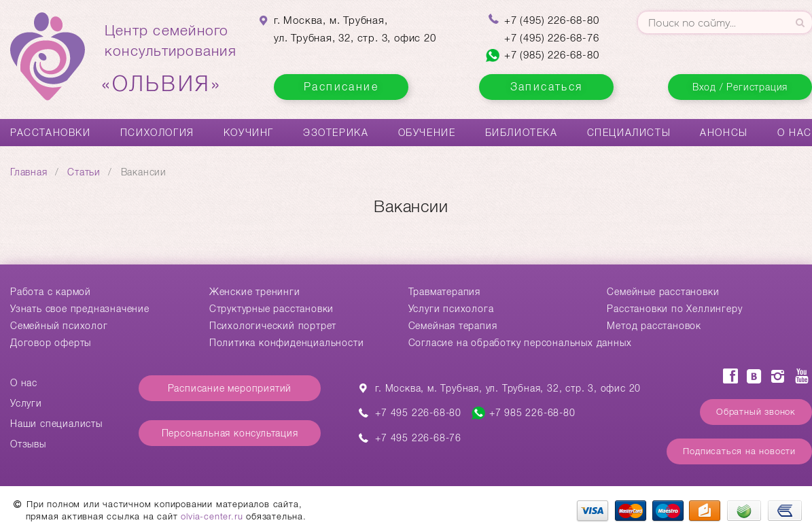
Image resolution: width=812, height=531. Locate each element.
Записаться (547, 87)
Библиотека (522, 133)
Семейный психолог (59, 326)
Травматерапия (444, 292)
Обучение (427, 133)
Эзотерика (336, 133)
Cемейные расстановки (663, 292)
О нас (795, 133)
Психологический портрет (273, 326)
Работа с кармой (51, 292)
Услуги (26, 403)
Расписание (341, 87)
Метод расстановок (654, 326)
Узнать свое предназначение (80, 309)
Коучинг (249, 133)
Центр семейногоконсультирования (171, 59)
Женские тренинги (255, 292)
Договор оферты (51, 343)
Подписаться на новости (739, 451)
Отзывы (28, 444)
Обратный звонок (756, 412)
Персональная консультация (230, 433)
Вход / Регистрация (740, 87)
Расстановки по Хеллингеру (674, 309)
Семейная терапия (453, 326)
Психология (157, 133)
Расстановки (51, 133)
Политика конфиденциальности (287, 343)
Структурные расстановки (271, 309)
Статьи (84, 172)
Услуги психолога (451, 309)
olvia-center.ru (212, 516)
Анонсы (724, 133)
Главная (29, 172)
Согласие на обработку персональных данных (520, 343)
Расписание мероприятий (230, 388)
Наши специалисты (56, 424)
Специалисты (629, 133)
